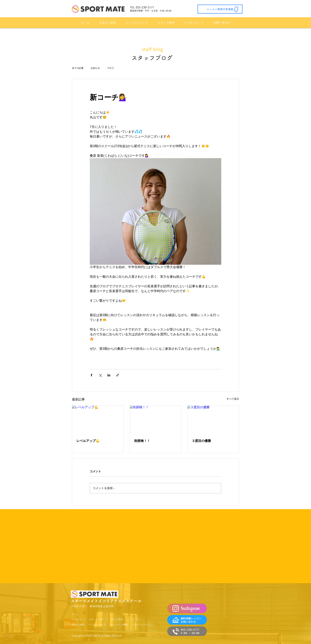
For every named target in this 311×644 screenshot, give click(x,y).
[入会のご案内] (78, 625)
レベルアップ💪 (88, 441)
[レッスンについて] (97, 625)
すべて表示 (233, 399)
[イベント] (137, 619)
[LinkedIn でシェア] (109, 375)
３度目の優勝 (201, 441)
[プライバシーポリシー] (143, 625)
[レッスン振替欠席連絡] (220, 9)
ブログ (110, 68)
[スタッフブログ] (96, 619)
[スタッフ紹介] (117, 619)
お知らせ (95, 68)
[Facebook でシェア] (91, 375)
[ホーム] (75, 614)
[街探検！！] (156, 420)
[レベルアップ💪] (98, 420)
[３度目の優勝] (213, 420)
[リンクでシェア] (118, 375)
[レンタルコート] (79, 619)
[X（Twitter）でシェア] (100, 375)
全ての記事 (78, 68)
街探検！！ (142, 441)
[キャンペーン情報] (119, 625)
